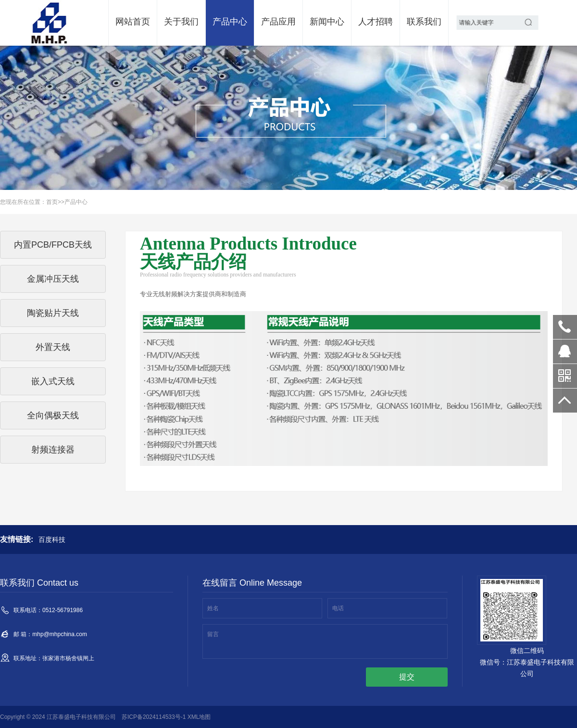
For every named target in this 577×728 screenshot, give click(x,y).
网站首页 (133, 22)
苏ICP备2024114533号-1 (154, 717)
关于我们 (181, 22)
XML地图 (199, 717)
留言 (213, 634)
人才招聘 (376, 22)
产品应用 (278, 22)
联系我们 (424, 22)
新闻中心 (327, 22)
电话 (338, 608)
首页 (52, 202)
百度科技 (52, 540)
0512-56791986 (565, 327)
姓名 (213, 608)
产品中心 (230, 22)
